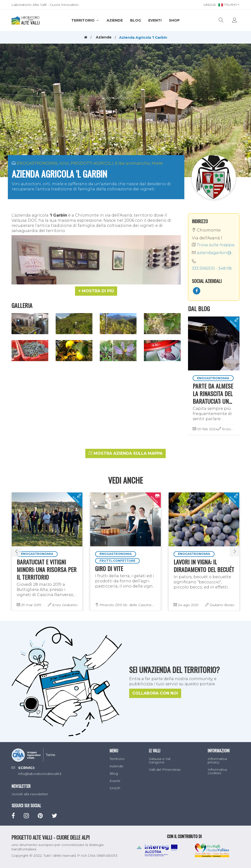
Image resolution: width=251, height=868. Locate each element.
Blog (136, 20)
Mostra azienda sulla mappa (125, 453)
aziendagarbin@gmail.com (214, 253)
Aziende (115, 20)
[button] (96, 291)
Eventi (155, 20)
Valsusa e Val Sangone (160, 760)
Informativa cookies (217, 771)
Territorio (85, 20)
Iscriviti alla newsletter (30, 794)
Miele (157, 163)
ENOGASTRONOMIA (37, 163)
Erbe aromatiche (132, 163)
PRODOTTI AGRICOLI (92, 163)
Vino (64, 163)
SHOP (174, 20)
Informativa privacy (217, 760)
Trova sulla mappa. (213, 245)
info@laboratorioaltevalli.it (40, 774)
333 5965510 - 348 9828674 (214, 268)
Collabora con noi (155, 693)
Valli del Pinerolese (165, 770)
